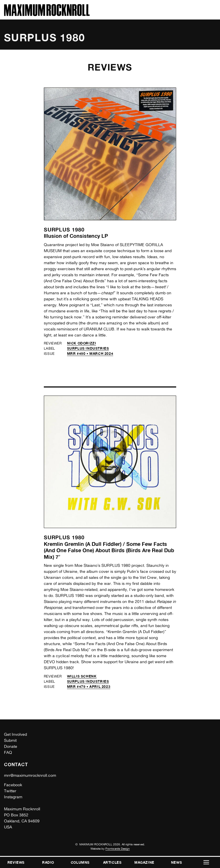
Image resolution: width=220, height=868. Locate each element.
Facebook (13, 785)
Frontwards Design (118, 848)
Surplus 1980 (64, 229)
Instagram (13, 797)
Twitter (10, 791)
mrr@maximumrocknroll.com (30, 775)
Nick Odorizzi (82, 343)
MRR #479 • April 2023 (89, 687)
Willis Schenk (82, 676)
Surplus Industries (88, 348)
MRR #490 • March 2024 (90, 354)
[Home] (47, 14)
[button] (206, 862)
